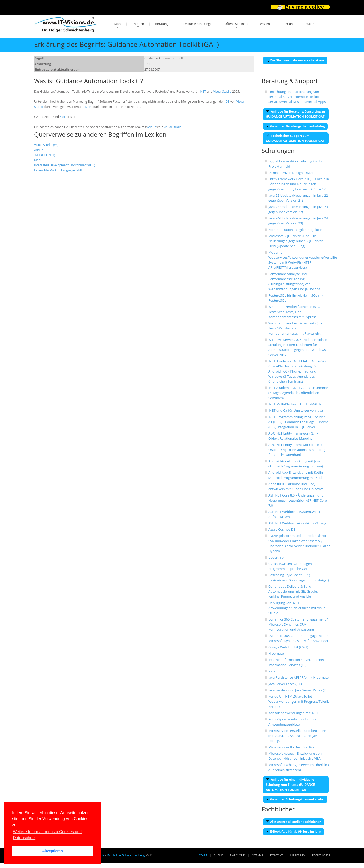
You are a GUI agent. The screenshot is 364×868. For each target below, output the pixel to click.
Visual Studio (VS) (46, 145)
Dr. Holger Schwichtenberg (126, 855)
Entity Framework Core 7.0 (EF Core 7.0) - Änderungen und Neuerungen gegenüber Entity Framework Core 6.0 (299, 184)
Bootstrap (276, 557)
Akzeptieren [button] (53, 851)
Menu (89, 107)
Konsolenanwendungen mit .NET (293, 713)
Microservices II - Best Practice (291, 747)
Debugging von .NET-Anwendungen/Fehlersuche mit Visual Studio (297, 608)
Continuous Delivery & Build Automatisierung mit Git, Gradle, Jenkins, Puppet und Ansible (293, 591)
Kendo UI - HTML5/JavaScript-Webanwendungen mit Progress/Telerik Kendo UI (299, 701)
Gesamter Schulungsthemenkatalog (295, 799)
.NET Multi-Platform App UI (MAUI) (295, 404)
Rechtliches (321, 855)
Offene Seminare (237, 24)
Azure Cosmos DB (282, 529)
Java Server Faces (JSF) (285, 684)
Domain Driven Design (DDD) (291, 173)
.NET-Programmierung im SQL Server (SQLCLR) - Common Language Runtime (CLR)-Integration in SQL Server (299, 422)
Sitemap (258, 855)
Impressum (297, 855)
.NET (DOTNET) (45, 155)
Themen (138, 24)
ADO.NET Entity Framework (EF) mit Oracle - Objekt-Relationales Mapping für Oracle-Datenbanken (297, 450)
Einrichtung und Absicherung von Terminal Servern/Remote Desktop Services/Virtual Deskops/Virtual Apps (297, 97)
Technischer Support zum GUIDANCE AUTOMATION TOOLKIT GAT (295, 138)
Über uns (288, 24)
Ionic (272, 671)
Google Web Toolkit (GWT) (288, 647)
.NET (203, 91)
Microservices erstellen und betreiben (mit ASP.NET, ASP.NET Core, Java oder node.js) (298, 736)
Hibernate (276, 653)
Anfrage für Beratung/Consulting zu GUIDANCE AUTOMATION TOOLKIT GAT (295, 114)
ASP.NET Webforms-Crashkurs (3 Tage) (298, 523)
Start (118, 24)
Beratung (162, 24)
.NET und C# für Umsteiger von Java (296, 410)
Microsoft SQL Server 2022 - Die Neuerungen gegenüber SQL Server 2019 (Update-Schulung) (295, 241)
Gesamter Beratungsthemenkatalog (295, 126)
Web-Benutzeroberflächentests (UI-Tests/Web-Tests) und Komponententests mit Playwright (295, 328)
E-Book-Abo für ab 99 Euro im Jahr (293, 831)
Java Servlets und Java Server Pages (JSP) (299, 690)
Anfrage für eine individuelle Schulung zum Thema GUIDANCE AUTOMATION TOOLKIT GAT (290, 785)
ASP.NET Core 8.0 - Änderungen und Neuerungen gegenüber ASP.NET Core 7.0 (298, 500)
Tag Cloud (237, 855)
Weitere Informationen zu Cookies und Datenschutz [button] (47, 835)
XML (63, 117)
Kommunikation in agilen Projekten (295, 230)
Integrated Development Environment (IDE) (65, 165)
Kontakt (276, 855)
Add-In (152, 127)
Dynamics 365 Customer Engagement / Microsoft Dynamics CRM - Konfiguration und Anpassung (298, 624)
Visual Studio (222, 91)
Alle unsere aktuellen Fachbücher (293, 822)
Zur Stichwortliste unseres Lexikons (295, 60)
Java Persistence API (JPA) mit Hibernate (299, 677)
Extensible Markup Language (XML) (59, 170)
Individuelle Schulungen (197, 24)
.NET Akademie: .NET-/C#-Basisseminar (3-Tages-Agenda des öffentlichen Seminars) (298, 393)
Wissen (265, 24)
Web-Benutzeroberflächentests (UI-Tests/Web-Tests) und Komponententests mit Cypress (295, 312)
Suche (310, 24)
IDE (227, 102)
